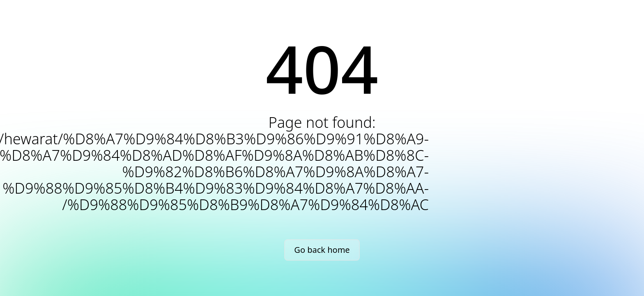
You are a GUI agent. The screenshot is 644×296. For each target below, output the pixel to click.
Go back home (322, 250)
